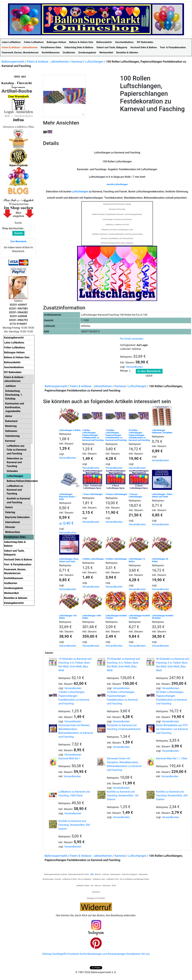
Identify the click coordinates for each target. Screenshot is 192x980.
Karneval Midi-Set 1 (69, 758)
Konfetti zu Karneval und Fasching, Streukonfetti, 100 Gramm (123, 796)
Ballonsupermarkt (13, 62)
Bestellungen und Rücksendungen (107, 954)
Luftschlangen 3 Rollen (70, 430)
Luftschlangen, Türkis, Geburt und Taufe (162, 496)
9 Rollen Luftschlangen (116, 559)
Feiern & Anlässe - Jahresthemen (48, 62)
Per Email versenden (132, 339)
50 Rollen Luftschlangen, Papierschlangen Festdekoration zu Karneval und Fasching (139, 435)
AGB (92, 874)
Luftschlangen (94, 62)
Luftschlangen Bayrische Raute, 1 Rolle (68, 497)
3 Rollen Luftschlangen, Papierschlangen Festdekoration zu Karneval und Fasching (93, 435)
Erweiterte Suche (77, 954)
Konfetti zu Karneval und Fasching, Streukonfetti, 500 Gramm (74, 825)
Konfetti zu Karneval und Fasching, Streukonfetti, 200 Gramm (172, 796)
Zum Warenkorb (18, 241)
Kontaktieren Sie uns (138, 954)
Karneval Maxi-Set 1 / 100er (172, 758)
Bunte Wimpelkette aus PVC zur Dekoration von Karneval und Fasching (172, 729)
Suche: (18, 223)
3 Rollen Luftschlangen (93, 559)
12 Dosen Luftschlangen (135, 496)
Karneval (77, 62)
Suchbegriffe (60, 954)
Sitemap (47, 954)
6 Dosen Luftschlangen (116, 494)
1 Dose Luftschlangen (93, 494)
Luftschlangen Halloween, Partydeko (162, 431)
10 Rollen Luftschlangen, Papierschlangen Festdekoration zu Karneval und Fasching (116, 435)
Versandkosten (134, 367)
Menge (124, 371)
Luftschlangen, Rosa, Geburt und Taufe (69, 560)
